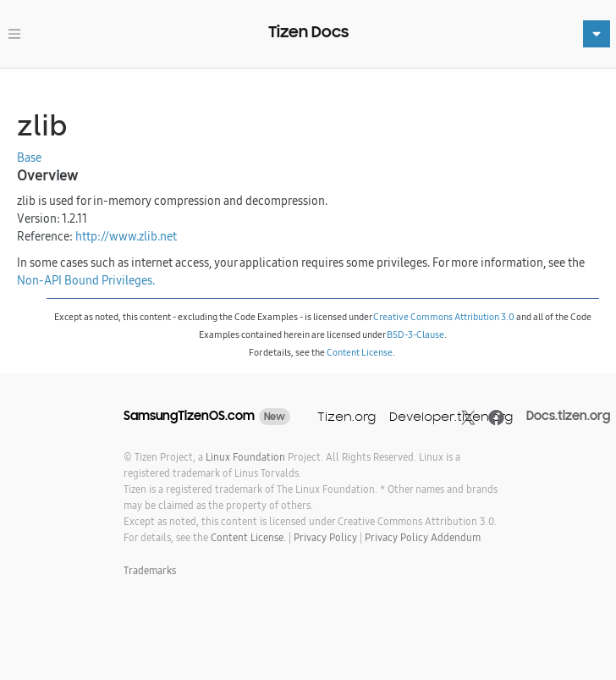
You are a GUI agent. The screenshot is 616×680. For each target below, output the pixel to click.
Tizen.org (346, 416)
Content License (360, 352)
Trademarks (150, 570)
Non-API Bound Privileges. (86, 280)
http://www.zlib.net (126, 236)
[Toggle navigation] (14, 34)
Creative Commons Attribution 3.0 (444, 317)
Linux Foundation (245, 457)
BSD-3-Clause (415, 334)
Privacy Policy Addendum (423, 537)
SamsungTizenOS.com (189, 416)
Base (29, 158)
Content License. (248, 537)
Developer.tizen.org (451, 416)
